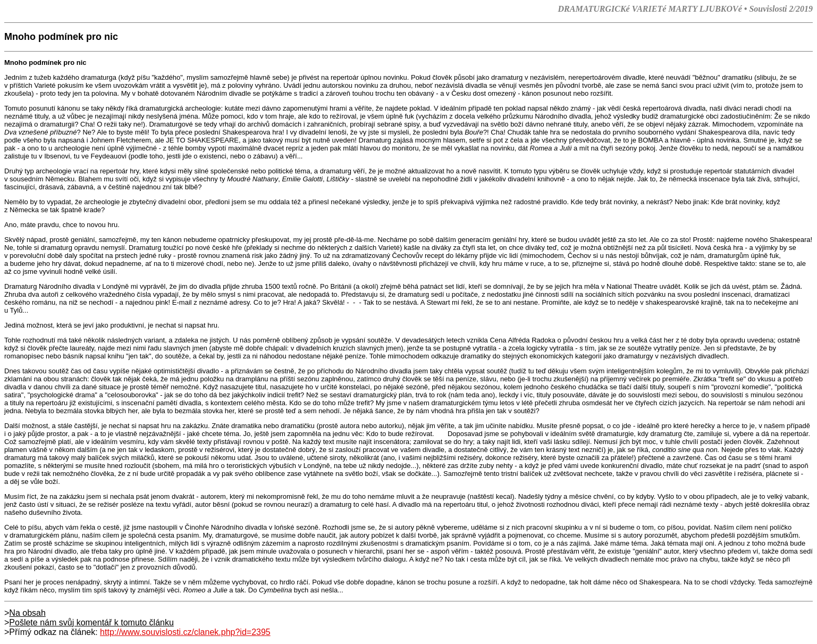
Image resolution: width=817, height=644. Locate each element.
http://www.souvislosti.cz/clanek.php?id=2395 (185, 632)
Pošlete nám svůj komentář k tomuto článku (91, 622)
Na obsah (27, 613)
